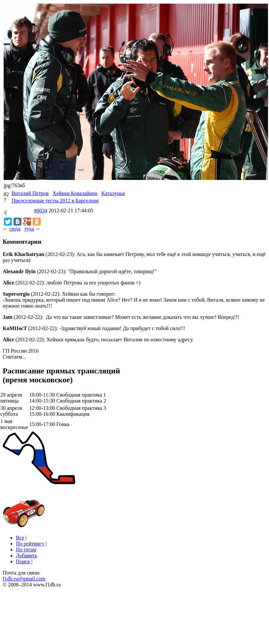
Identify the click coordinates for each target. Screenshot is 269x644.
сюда (15, 229)
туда (29, 229)
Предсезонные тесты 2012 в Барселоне (55, 201)
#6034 (41, 211)
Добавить (27, 556)
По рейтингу (30, 544)
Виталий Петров (30, 193)
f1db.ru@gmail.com (24, 579)
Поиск (23, 561)
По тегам (26, 550)
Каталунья (113, 193)
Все (20, 538)
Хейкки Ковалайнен (75, 193)
